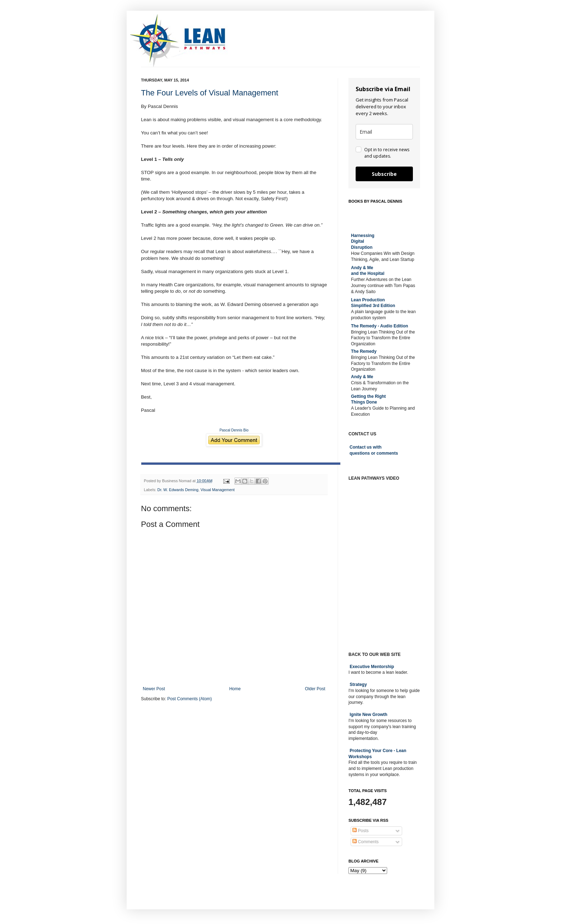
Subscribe (384, 174)
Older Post (315, 689)
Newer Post (154, 689)
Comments (365, 842)
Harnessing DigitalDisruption (363, 242)
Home (235, 689)
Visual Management (217, 490)
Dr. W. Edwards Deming (178, 490)
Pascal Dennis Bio (234, 430)
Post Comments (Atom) (189, 699)
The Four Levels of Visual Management (210, 93)
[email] (384, 132)
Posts (360, 831)
